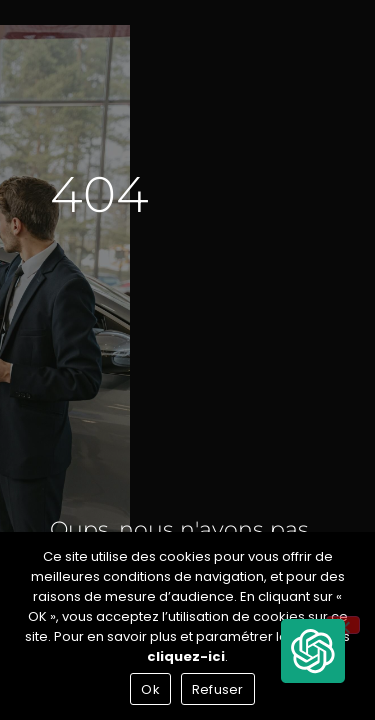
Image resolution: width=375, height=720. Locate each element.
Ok (150, 689)
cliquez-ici (186, 656)
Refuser (218, 689)
